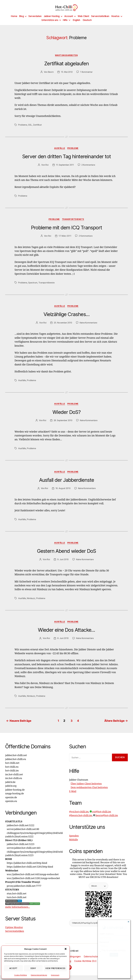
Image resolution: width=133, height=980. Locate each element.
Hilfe (65, 24)
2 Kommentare (89, 169)
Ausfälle (59, 153)
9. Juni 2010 (63, 564)
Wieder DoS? (66, 417)
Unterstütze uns (50, 24)
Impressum (55, 975)
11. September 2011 (65, 169)
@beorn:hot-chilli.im (81, 820)
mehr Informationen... (18, 912)
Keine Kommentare (89, 327)
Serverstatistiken (100, 20)
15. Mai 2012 (67, 76)
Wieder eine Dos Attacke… (66, 635)
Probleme (23, 129)
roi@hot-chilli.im (100, 816)
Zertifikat (38, 129)
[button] (66, 949)
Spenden (74, 841)
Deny (33, 968)
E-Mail (73, 796)
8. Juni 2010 (63, 643)
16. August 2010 (63, 493)
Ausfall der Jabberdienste (66, 485)
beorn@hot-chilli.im (106, 820)
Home (14, 20)
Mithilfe (74, 844)
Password (104, 942)
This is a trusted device (113, 950)
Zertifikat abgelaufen (66, 68)
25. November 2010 (63, 327)
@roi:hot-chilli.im (79, 816)
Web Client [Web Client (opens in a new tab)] (83, 20)
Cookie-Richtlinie (20, 975)
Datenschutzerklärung (39, 975)
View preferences (55, 968)
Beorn (51, 76)
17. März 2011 (65, 240)
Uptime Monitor (14, 932)
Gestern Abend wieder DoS (66, 556)
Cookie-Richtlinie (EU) (86, 966)
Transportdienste (73, 224)
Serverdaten (35, 20)
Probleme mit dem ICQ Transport (66, 232)
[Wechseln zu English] (76, 24)
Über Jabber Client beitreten (86, 788)
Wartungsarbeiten (67, 59)
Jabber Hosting (52, 20)
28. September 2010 (63, 425)
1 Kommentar (87, 76)
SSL (30, 129)
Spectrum (33, 287)
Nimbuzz (31, 603)
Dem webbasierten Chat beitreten (89, 792)
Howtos (115, 20)
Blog (21, 20)
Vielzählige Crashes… (66, 319)
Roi (46, 169)
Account (69, 20)
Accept (13, 968)
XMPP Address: (107, 934)
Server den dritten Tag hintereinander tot (67, 161)
